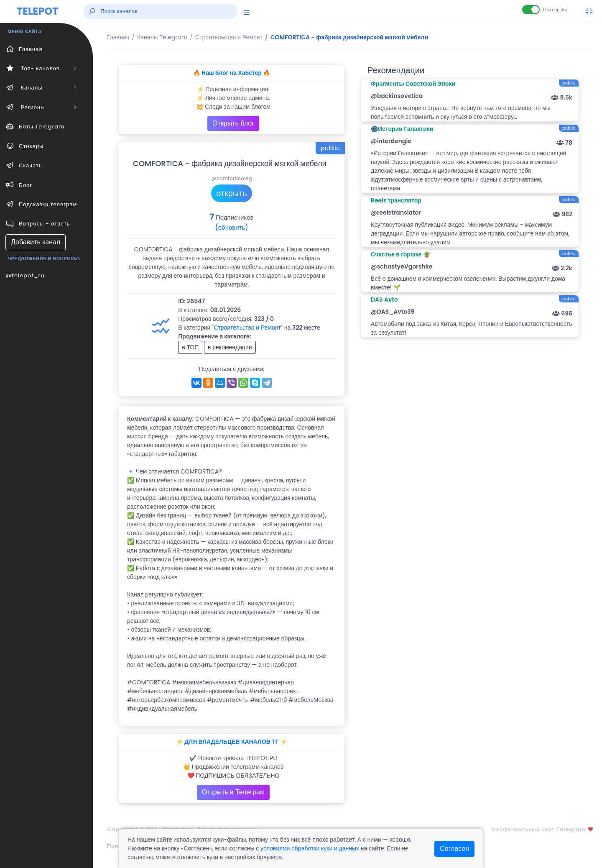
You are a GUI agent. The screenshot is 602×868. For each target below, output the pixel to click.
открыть (232, 193)
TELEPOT (38, 11)
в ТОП (190, 347)
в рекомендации (230, 347)
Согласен (454, 849)
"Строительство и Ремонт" (247, 328)
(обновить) (231, 227)
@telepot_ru (25, 275)
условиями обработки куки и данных (310, 848)
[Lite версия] (531, 10)
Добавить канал (36, 242)
